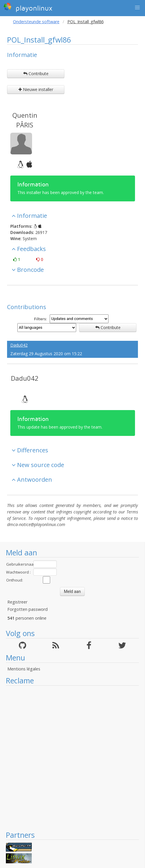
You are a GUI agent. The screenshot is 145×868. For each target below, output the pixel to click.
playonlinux (28, 7)
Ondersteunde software (36, 22)
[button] (137, 8)
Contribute (36, 74)
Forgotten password (27, 609)
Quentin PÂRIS (25, 120)
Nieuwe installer (36, 89)
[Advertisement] (69, 758)
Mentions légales (24, 669)
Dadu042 (19, 345)
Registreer (17, 602)
